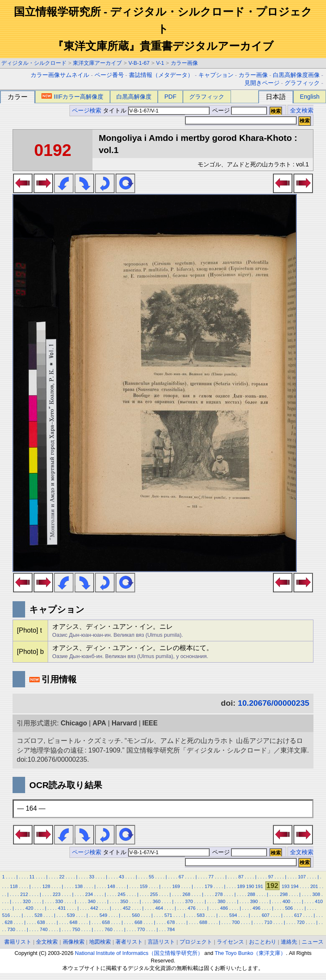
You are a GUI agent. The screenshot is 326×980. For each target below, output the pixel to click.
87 (241, 877)
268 (186, 894)
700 (236, 922)
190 (250, 886)
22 (62, 877)
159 (144, 886)
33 (92, 877)
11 (32, 877)
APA (99, 723)
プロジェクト (196, 942)
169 (176, 886)
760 (109, 929)
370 (189, 901)
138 (79, 886)
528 (39, 915)
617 (298, 915)
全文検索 (302, 111)
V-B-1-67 (139, 63)
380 (222, 901)
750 (76, 929)
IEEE (150, 723)
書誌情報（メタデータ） (161, 75)
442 (94, 908)
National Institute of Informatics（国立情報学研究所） (139, 953)
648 (73, 922)
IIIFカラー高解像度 (72, 97)
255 (154, 894)
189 (241, 886)
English (309, 97)
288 (251, 894)
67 (181, 877)
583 (201, 915)
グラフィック (302, 83)
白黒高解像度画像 (296, 75)
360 (157, 901)
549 (104, 915)
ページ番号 (109, 75)
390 (254, 901)
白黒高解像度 (134, 97)
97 (271, 877)
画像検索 (74, 942)
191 (259, 886)
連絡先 (289, 942)
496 (257, 908)
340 (92, 901)
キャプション (216, 75)
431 (62, 908)
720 (301, 922)
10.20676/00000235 (273, 703)
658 (106, 922)
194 (295, 886)
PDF (171, 97)
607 (266, 915)
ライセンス (230, 942)
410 (319, 901)
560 (136, 915)
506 (289, 908)
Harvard (124, 723)
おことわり (263, 942)
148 (111, 886)
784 (171, 929)
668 (138, 922)
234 (89, 894)
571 (168, 915)
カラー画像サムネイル (60, 75)
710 (268, 922)
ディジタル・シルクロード (34, 63)
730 (11, 929)
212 (24, 894)
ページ (239, 111)
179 (209, 886)
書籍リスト (18, 942)
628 (9, 922)
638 (41, 922)
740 (44, 929)
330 (59, 901)
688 (204, 922)
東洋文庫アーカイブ (97, 63)
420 (30, 908)
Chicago (74, 723)
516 (6, 915)
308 (316, 894)
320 (27, 901)
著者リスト (129, 942)
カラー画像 (184, 63)
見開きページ (262, 83)
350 (124, 901)
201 (314, 886)
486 (224, 908)
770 (141, 929)
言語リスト (161, 942)
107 (302, 877)
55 (151, 877)
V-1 (160, 63)
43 (121, 877)
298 (284, 894)
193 (286, 886)
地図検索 (100, 942)
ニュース (313, 942)
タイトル (156, 111)
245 (122, 894)
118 (14, 886)
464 (159, 908)
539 (71, 915)
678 (171, 922)
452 (127, 908)
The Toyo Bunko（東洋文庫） (250, 953)
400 (286, 901)
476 (192, 908)
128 (46, 886)
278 (219, 894)
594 (233, 915)
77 (211, 877)
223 (57, 894)
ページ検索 (87, 111)
